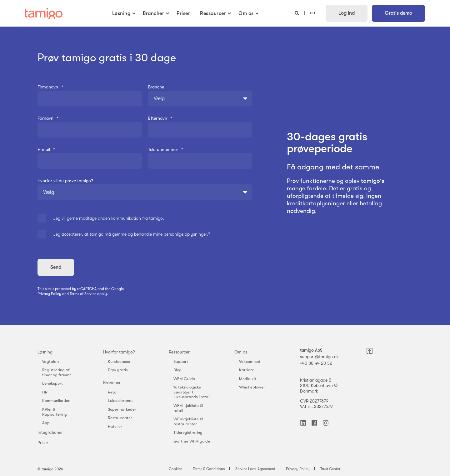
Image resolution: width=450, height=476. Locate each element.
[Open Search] (297, 13)
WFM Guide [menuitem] (184, 379)
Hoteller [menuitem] (115, 426)
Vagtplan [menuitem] (50, 361)
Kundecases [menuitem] (119, 361)
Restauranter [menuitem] (120, 418)
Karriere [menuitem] (247, 370)
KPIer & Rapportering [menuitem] (55, 412)
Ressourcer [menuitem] (179, 352)
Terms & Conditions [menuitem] (209, 469)
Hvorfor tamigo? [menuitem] (119, 352)
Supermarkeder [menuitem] (122, 409)
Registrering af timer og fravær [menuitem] (57, 372)
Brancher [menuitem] (112, 383)
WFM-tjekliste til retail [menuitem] (188, 408)
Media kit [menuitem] (248, 379)
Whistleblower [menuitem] (252, 387)
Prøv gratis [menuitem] (118, 370)
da (312, 13)
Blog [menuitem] (177, 370)
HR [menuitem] (45, 392)
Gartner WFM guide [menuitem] (192, 441)
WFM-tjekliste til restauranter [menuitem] (188, 421)
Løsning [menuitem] (45, 352)
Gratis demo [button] (398, 13)
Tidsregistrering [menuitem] (188, 432)
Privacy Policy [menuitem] (298, 469)
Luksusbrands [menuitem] (121, 401)
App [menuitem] (46, 423)
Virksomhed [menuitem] (250, 361)
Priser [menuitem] (43, 443)
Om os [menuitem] (241, 352)
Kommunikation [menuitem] (56, 401)
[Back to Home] (44, 13)
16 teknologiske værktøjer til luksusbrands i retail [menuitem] (192, 392)
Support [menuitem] (181, 361)
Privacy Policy (49, 294)
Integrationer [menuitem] (50, 432)
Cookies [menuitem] (175, 469)
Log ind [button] (347, 13)
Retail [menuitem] (113, 392)
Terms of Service (83, 294)
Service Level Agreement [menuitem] (255, 469)
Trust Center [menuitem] (330, 469)
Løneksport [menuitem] (52, 383)
